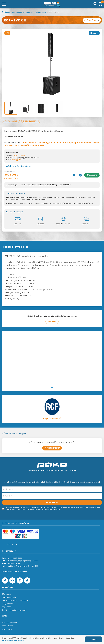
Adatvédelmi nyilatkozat (13, 640)
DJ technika (6, 594)
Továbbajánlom (11, 121)
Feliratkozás (52, 503)
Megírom (52, 322)
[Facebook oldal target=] (5, 580)
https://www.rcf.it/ (52, 419)
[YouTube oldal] (12, 580)
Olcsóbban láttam (11, 179)
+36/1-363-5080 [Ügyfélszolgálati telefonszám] (16, 558)
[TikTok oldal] (27, 580)
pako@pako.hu (18, 160)
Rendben (93, 639)
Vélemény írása (52, 448)
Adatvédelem (7, 626)
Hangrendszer (41, 12)
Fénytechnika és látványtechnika (15, 600)
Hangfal (30, 12)
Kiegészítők (6, 607)
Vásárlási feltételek (9, 623)
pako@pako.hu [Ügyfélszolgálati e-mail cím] (14, 563)
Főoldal (6, 12)
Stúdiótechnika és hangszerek (14, 610)
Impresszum (7, 629)
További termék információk (19, 166)
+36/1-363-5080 (19, 156)
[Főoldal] (52, 4)
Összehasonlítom (31, 121)
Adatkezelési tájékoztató (37, 508)
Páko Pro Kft (12, 544)
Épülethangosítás (9, 597)
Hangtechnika (18, 12)
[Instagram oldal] (20, 580)
